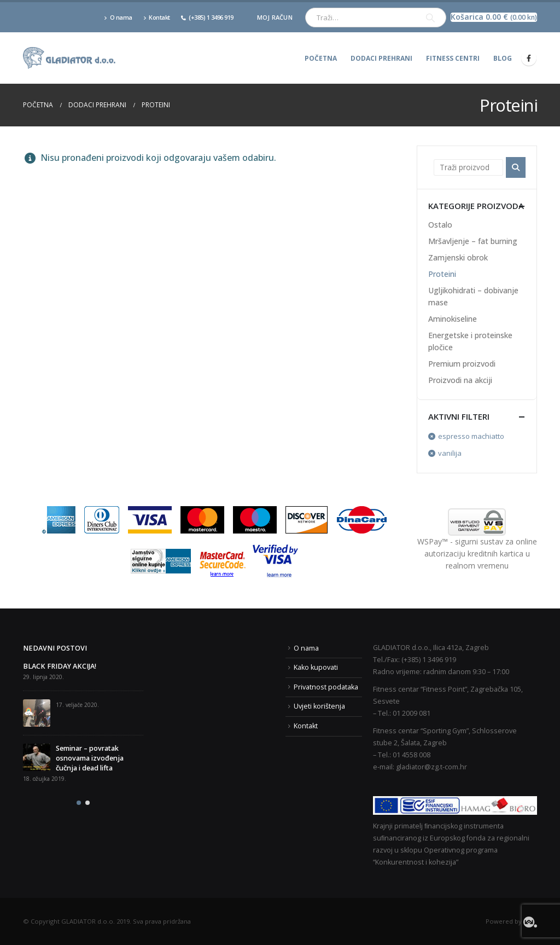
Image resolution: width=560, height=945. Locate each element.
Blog (503, 58)
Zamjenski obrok (458, 257)
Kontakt (157, 17)
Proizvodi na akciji (460, 380)
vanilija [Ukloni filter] (450, 453)
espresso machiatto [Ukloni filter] (471, 436)
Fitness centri (453, 58)
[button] (79, 803)
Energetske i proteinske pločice (470, 341)
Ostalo (440, 225)
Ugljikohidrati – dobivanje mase (473, 296)
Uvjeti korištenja (319, 706)
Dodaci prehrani (381, 58)
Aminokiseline (453, 319)
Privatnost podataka (326, 687)
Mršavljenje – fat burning (473, 241)
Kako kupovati (316, 667)
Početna (321, 58)
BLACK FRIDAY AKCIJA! (60, 666)
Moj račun (275, 17)
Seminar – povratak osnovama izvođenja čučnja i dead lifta (90, 758)
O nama (118, 17)
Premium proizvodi (462, 364)
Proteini (442, 274)
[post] (37, 713)
